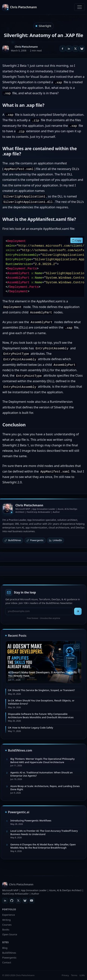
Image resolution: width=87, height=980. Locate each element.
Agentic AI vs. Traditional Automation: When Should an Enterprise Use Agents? (41, 774)
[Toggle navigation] (80, 7)
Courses (7, 925)
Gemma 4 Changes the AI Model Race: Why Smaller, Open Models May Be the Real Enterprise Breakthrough (43, 846)
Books (6, 930)
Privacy (65, 975)
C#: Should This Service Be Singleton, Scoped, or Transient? (41, 690)
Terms (74, 975)
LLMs (82, 975)
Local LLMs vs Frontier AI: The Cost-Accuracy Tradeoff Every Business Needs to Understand (44, 832)
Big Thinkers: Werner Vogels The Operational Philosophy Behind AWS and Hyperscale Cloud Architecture (42, 760)
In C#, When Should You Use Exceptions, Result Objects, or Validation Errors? (41, 702)
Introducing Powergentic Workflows (31, 820)
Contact (7, 962)
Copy (77, 240)
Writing (6, 920)
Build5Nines (13, 540)
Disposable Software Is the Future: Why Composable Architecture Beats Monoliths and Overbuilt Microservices (41, 716)
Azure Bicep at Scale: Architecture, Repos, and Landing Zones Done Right (45, 788)
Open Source (10, 934)
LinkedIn (55, 540)
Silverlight (45, 26)
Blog (5, 948)
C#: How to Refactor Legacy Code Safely (30, 728)
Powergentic (35, 540)
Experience (9, 915)
